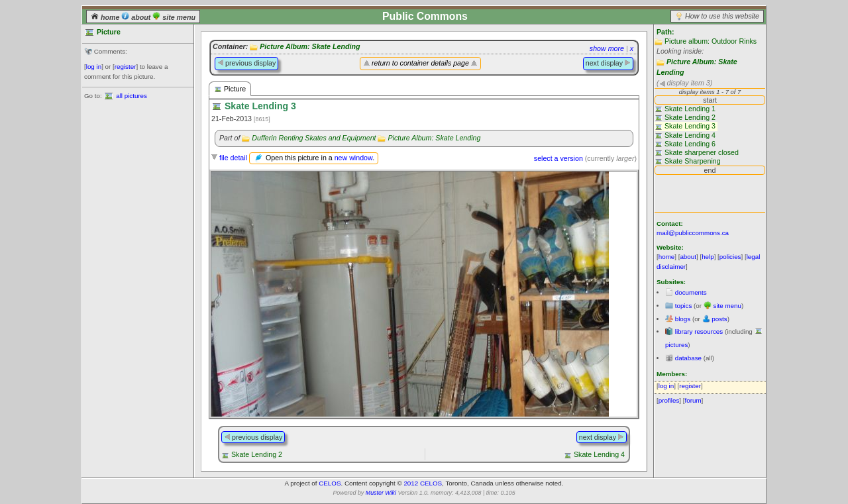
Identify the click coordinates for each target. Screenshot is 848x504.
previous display (246, 63)
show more (607, 48)
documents (691, 292)
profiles (669, 400)
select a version (558, 158)
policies (730, 257)
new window (353, 158)
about (137, 17)
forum (693, 400)
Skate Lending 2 (257, 454)
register (126, 67)
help (708, 257)
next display (608, 63)
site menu (174, 17)
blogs (683, 319)
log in (94, 67)
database (688, 358)
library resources (699, 331)
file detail (233, 158)
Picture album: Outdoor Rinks (711, 41)
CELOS (330, 483)
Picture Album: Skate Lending (310, 46)
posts (719, 319)
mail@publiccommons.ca (693, 233)
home (106, 17)
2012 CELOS (423, 483)
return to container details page (420, 63)
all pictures (132, 96)
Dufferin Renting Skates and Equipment (314, 138)
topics (684, 306)
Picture (230, 89)
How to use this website (722, 16)
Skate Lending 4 (599, 454)
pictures (676, 345)
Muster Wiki (381, 493)
